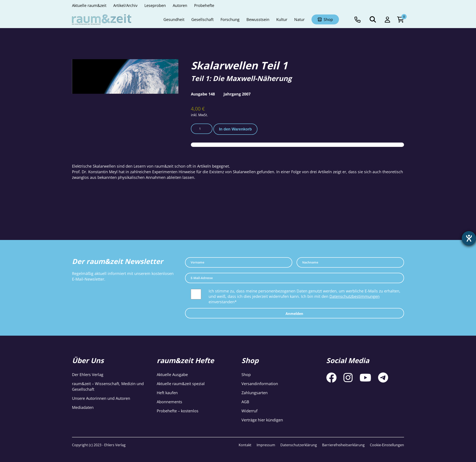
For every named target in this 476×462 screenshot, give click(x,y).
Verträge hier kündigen (262, 420)
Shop (246, 375)
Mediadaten (83, 407)
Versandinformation (260, 384)
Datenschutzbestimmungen (355, 296)
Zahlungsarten (255, 393)
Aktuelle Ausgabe (172, 375)
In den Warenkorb (235, 129)
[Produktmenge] (202, 129)
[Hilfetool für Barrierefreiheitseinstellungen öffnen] (469, 238)
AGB (245, 402)
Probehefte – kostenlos (178, 411)
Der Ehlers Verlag (88, 375)
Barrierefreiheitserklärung (343, 445)
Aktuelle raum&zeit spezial (181, 384)
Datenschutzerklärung (299, 445)
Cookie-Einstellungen (387, 445)
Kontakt (245, 445)
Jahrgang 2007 (237, 94)
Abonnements (169, 402)
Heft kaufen (167, 393)
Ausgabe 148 (203, 94)
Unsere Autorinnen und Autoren (101, 398)
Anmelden (294, 314)
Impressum (266, 445)
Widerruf (249, 411)
